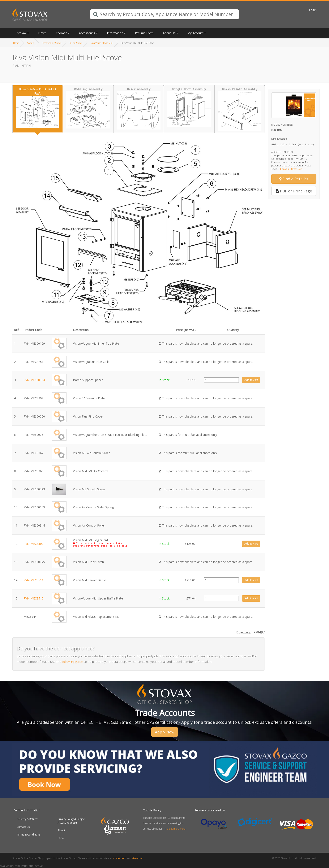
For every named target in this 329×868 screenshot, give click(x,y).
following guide (73, 662)
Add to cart (251, 380)
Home (16, 43)
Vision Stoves (76, 43)
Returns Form (144, 33)
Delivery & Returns (27, 819)
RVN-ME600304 (34, 380)
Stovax (22, 33)
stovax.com (119, 858)
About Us (169, 33)
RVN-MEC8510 (33, 598)
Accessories (87, 33)
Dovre (42, 33)
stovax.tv (137, 858)
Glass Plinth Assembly (240, 109)
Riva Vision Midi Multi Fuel (38, 108)
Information (115, 33)
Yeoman (61, 33)
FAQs (61, 838)
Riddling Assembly (88, 108)
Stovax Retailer (291, 169)
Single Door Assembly (189, 107)
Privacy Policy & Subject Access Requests (72, 821)
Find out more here (175, 829)
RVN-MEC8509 (33, 544)
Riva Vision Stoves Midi (102, 43)
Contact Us (23, 827)
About (61, 830)
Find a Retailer (294, 179)
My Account (195, 33)
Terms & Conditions (28, 835)
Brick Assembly (139, 109)
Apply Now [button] (165, 732)
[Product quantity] (221, 380)
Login (313, 10)
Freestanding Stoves (52, 43)
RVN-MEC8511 (33, 580)
